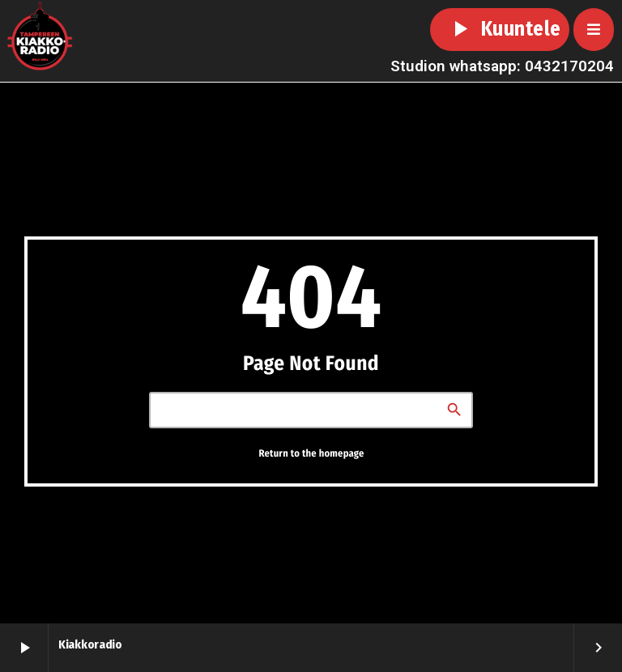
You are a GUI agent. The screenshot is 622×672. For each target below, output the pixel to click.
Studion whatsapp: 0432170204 (502, 66)
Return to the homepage (311, 453)
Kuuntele (500, 29)
